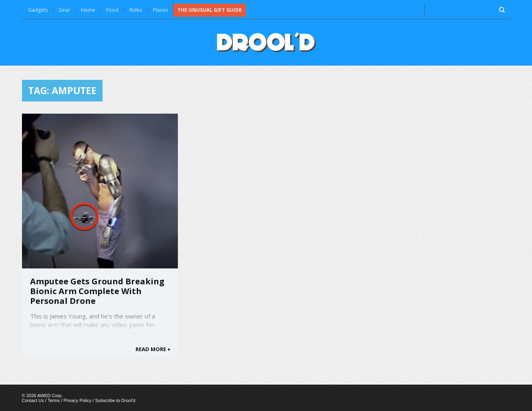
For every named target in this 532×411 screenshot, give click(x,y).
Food (112, 10)
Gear (64, 10)
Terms (54, 400)
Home (88, 10)
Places (160, 10)
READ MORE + (153, 349)
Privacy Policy (77, 400)
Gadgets (38, 10)
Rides (136, 10)
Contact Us (33, 400)
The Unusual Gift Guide (210, 10)
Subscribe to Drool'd (115, 400)
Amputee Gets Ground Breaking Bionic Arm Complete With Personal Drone (97, 291)
